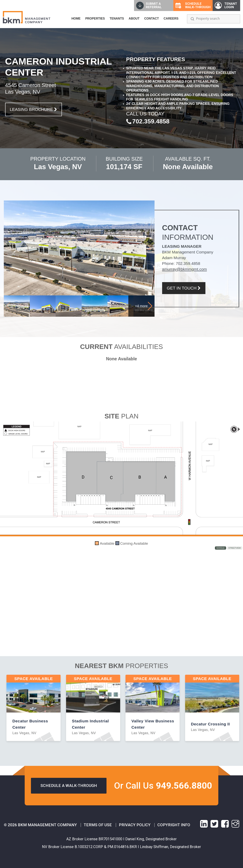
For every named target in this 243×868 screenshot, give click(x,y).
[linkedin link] (204, 824)
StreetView (235, 548)
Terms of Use (98, 825)
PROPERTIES (95, 19)
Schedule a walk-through (69, 786)
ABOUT (134, 19)
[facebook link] (225, 824)
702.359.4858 (188, 263)
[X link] (214, 824)
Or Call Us (163, 786)
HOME (76, 19)
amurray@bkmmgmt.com (185, 269)
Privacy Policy (135, 825)
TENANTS (117, 19)
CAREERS (171, 19)
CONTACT (152, 19)
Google (221, 548)
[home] (27, 17)
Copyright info (174, 825)
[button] (150, 306)
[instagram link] (235, 824)
